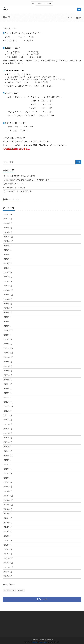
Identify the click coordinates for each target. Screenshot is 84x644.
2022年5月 (8, 380)
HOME (71, 18)
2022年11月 (8, 353)
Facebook (42, 599)
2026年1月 (8, 232)
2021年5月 (8, 433)
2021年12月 (8, 402)
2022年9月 (8, 362)
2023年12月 (8, 330)
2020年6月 (8, 473)
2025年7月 (8, 259)
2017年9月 (8, 572)
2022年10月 (8, 357)
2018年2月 (8, 549)
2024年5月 (8, 317)
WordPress (35, 642)
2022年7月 (8, 371)
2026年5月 (8, 214)
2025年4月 (8, 272)
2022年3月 (8, 389)
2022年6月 (8, 375)
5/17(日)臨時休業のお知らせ (14, 188)
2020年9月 (8, 460)
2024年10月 (8, 295)
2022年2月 (8, 393)
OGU (16, 28)
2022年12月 (8, 348)
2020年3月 (8, 487)
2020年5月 (8, 478)
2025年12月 (8, 237)
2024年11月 (8, 290)
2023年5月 (8, 344)
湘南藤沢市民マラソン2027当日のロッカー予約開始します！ (27, 180)
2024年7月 (8, 308)
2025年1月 (8, 286)
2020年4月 (8, 482)
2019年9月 (8, 509)
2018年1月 (8, 554)
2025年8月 (8, 255)
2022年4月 (8, 384)
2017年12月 (8, 558)
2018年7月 (8, 527)
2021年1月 (8, 451)
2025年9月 (8, 250)
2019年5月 (8, 518)
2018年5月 (8, 536)
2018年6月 (8, 532)
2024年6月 (8, 313)
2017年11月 (8, 563)
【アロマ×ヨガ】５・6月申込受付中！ (18, 191)
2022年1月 (8, 398)
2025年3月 (8, 277)
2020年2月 (8, 491)
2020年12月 (8, 456)
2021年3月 (8, 442)
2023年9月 (8, 335)
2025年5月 (8, 268)
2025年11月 (8, 241)
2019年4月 (8, 523)
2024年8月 (8, 304)
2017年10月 (8, 567)
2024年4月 (8, 322)
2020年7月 (8, 469)
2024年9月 (8, 299)
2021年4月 (8, 438)
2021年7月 (8, 424)
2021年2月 (8, 447)
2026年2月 (8, 228)
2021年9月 (8, 415)
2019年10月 (8, 505)
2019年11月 (8, 500)
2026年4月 (8, 219)
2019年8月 (8, 514)
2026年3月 (8, 223)
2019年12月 (8, 496)
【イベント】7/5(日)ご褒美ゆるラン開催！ (20, 176)
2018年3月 (8, 545)
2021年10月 (8, 411)
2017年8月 (8, 576)
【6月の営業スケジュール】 (14, 184)
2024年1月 (8, 326)
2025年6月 (8, 263)
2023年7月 (8, 339)
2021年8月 (8, 420)
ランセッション (10, 590)
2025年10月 (8, 246)
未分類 (22, 590)
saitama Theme (43, 642)
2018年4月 (8, 540)
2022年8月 (8, 366)
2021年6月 (8, 429)
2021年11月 (8, 406)
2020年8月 (8, 465)
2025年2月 (8, 281)
